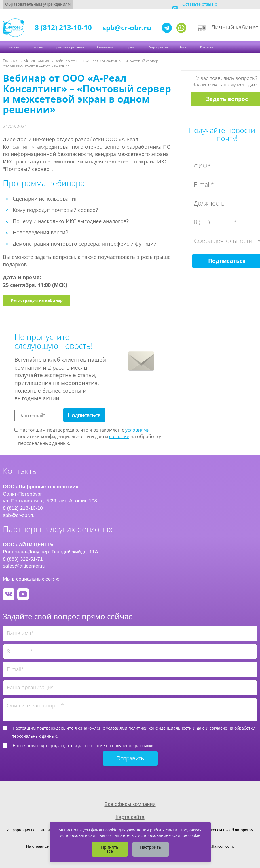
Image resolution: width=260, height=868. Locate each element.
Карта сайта (130, 817)
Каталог (15, 47)
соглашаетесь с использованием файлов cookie (153, 835)
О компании (105, 47)
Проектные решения (69, 47)
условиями (137, 430)
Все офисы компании (130, 804)
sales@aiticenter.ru (24, 566)
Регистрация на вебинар (37, 300)
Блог (184, 47)
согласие (119, 436)
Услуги (38, 47)
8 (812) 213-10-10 (63, 27)
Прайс (131, 47)
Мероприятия (159, 47)
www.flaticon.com (218, 846)
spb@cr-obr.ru (127, 28)
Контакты (207, 47)
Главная (11, 61)
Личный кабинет (235, 27)
